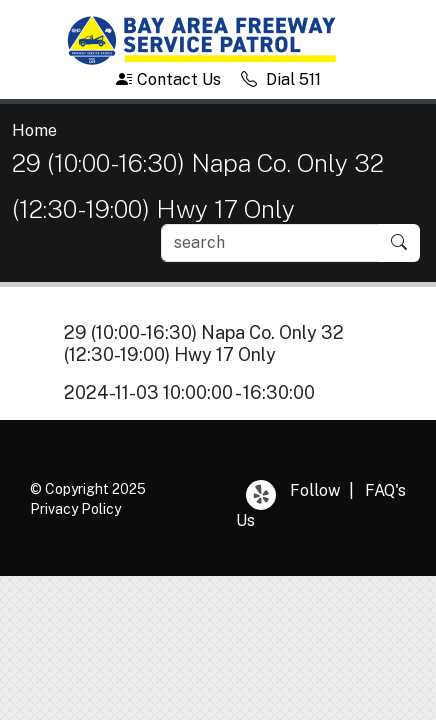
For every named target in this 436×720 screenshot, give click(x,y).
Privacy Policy (75, 509)
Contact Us (168, 79)
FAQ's (385, 490)
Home (34, 130)
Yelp (261, 495)
